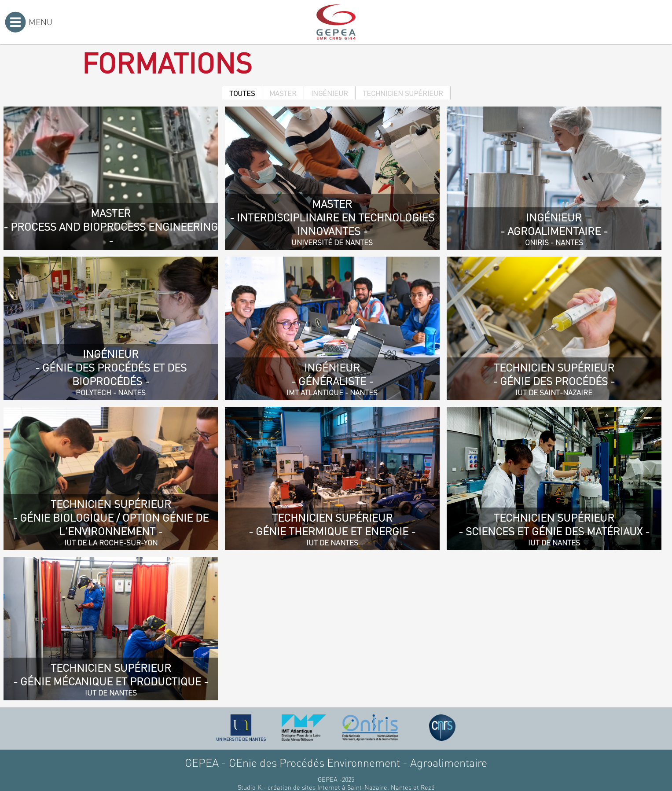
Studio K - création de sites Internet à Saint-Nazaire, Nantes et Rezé (336, 787)
